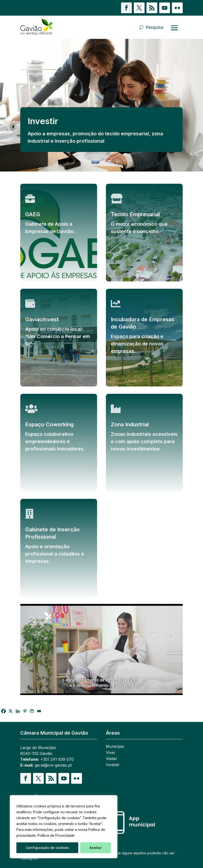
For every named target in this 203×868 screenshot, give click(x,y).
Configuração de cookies (47, 848)
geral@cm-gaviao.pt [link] (53, 765)
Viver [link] (111, 753)
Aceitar (96, 848)
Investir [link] (113, 765)
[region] (64, 827)
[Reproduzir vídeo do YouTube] (101, 649)
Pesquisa (155, 27)
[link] (37, 27)
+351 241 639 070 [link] (57, 759)
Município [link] (115, 747)
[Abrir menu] (174, 28)
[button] (126, 8)
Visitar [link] (112, 759)
